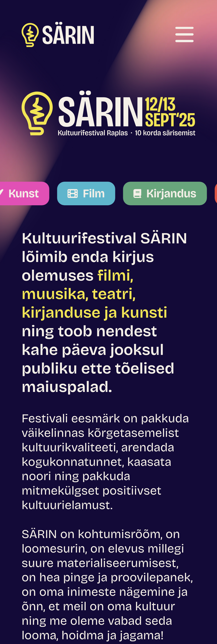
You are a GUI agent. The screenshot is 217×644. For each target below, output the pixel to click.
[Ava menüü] (184, 34)
